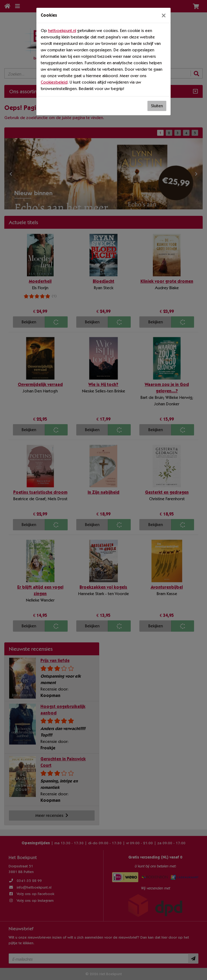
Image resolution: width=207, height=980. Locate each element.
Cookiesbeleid (54, 82)
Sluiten (157, 106)
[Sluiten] (164, 15)
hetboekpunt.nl (62, 31)
